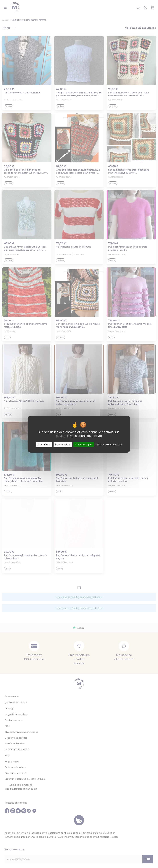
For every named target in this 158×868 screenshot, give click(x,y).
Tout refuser (44, 444)
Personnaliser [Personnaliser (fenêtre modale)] (63, 444)
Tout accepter (84, 444)
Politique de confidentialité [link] (109, 444)
